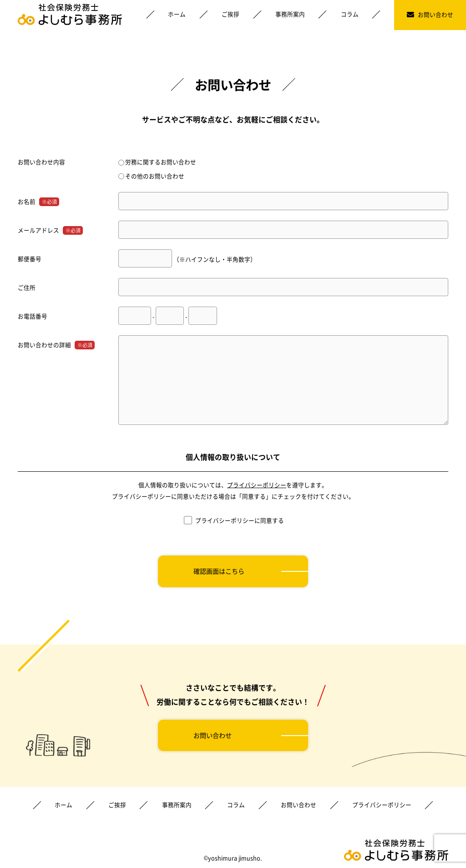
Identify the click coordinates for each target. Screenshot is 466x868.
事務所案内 (290, 14)
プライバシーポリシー (257, 485)
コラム (350, 14)
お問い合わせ (430, 14)
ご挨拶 (230, 14)
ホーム (177, 14)
